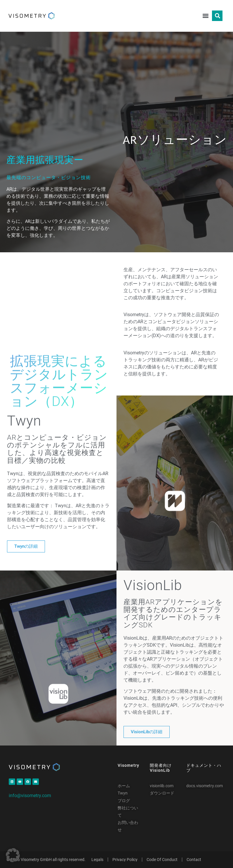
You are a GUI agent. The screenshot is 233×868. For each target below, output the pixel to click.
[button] (205, 16)
